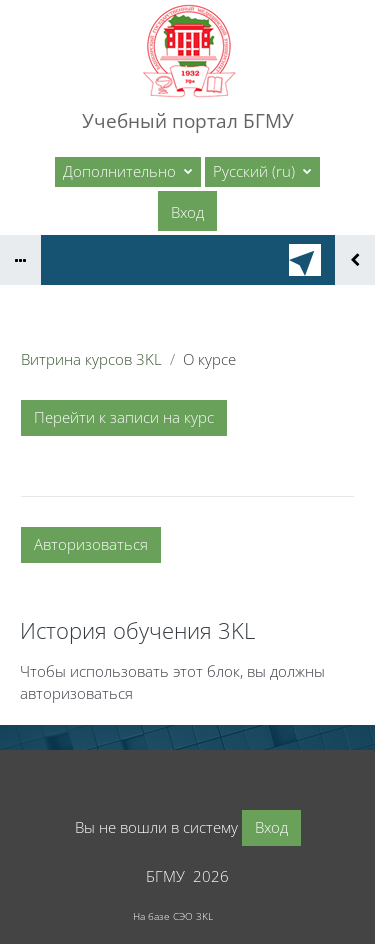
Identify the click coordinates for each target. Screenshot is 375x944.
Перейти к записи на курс (124, 417)
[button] (262, 172)
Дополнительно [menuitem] (121, 171)
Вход (187, 212)
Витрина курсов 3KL (91, 359)
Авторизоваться (91, 544)
